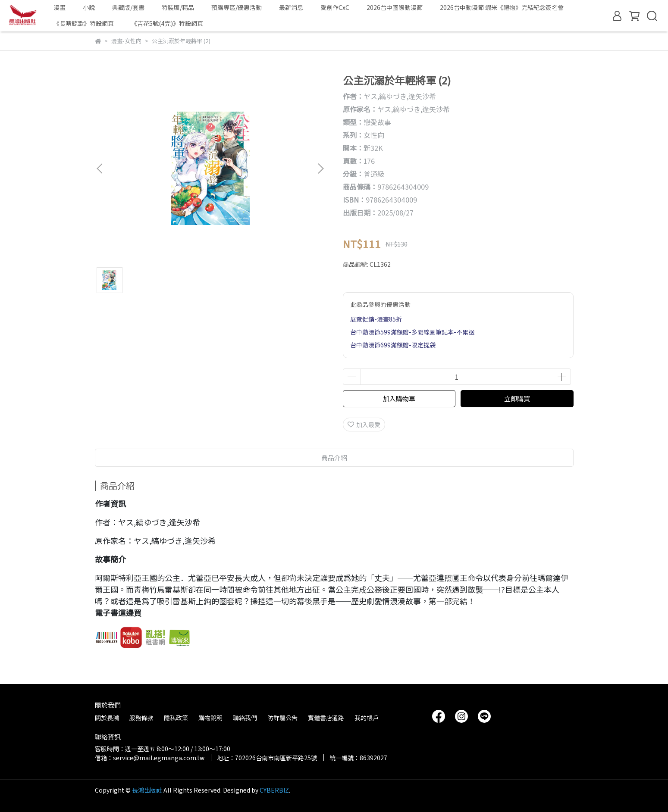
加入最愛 (364, 425)
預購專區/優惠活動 (237, 7)
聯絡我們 (245, 718)
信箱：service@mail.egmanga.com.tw (150, 758)
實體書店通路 (326, 718)
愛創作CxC (335, 7)
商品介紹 (334, 458)
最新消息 (291, 7)
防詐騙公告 (282, 718)
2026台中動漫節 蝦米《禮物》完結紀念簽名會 (502, 7)
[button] (320, 169)
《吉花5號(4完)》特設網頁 (167, 23)
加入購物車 (399, 398)
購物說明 (210, 718)
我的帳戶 (367, 718)
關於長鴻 (107, 718)
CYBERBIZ (274, 790)
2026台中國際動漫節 (395, 7)
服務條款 (141, 718)
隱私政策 (176, 718)
